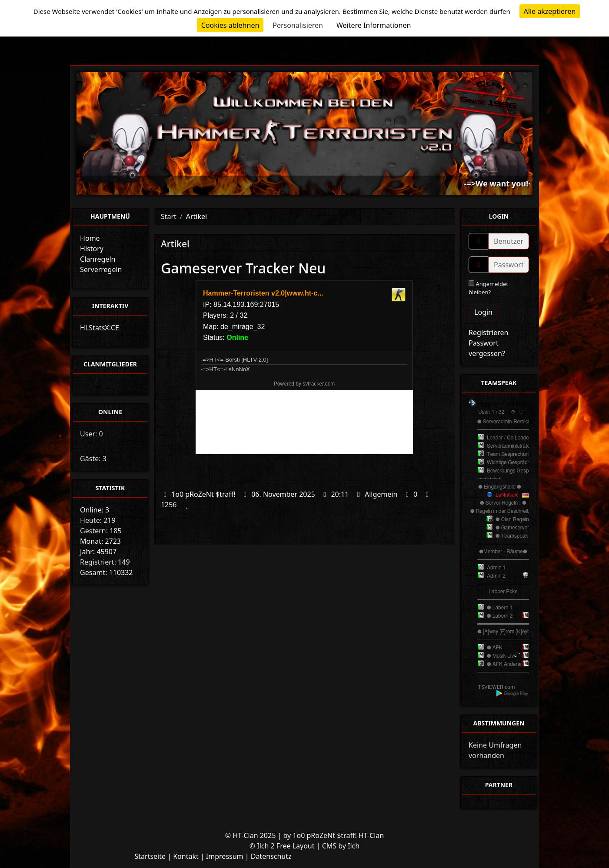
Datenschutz (271, 856)
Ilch (354, 846)
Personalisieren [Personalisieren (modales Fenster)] (298, 25)
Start (169, 216)
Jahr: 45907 (98, 552)
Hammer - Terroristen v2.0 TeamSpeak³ (524, 404)
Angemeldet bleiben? (488, 288)
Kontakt (186, 856)
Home (90, 238)
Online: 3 (95, 510)
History (92, 249)
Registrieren (488, 333)
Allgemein (381, 494)
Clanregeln (98, 259)
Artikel (196, 216)
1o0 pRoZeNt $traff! (203, 494)
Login (483, 312)
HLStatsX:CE (100, 328)
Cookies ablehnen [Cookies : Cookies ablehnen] (230, 25)
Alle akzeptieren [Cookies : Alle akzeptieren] (550, 11)
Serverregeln (101, 269)
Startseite (150, 856)
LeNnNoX (507, 495)
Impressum (225, 856)
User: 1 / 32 (491, 412)
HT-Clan (371, 835)
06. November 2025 (283, 494)
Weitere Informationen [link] (374, 25)
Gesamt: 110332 (106, 572)
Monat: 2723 (100, 541)
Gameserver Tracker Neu (243, 268)
